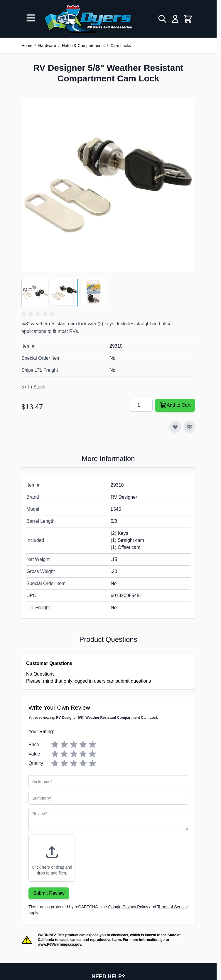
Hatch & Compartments (83, 46)
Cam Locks (121, 46)
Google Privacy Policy (128, 907)
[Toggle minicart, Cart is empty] (188, 19)
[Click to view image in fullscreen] (108, 185)
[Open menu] (31, 18)
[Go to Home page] (88, 19)
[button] (39, 314)
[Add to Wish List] (175, 427)
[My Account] (175, 19)
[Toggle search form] (162, 19)
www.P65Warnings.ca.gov (59, 944)
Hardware (47, 46)
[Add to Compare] (189, 427)
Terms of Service (173, 907)
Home (27, 46)
